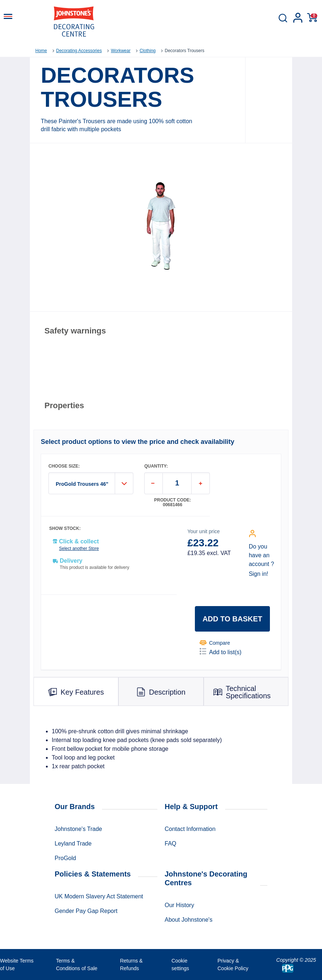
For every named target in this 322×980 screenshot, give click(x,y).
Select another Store (79, 548)
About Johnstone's (189, 920)
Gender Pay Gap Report (86, 911)
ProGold (65, 858)
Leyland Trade (73, 844)
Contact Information (190, 829)
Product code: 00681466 (172, 503)
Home (41, 51)
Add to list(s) (221, 652)
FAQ (170, 844)
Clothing (148, 51)
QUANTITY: (156, 466)
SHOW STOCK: (65, 529)
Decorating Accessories (79, 51)
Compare (215, 643)
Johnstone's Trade (78, 829)
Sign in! (258, 574)
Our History (179, 905)
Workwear (121, 51)
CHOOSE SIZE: (64, 466)
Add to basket (232, 619)
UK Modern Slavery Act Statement (99, 896)
